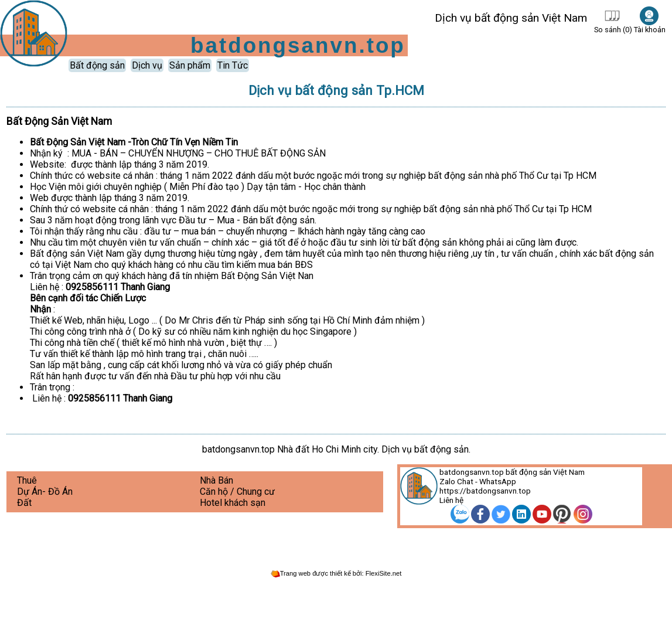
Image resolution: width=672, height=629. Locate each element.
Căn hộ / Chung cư (237, 492)
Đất (24, 503)
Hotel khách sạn (233, 503)
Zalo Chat (456, 481)
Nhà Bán (216, 480)
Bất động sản (97, 65)
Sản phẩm (190, 65)
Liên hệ (451, 500)
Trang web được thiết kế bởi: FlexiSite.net (336, 573)
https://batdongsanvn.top (485, 491)
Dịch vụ (147, 65)
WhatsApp (498, 481)
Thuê (27, 480)
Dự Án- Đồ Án (45, 492)
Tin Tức (233, 65)
